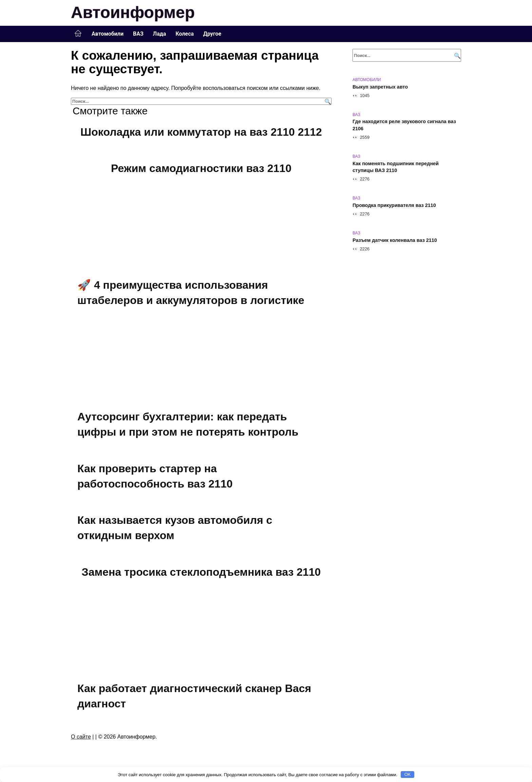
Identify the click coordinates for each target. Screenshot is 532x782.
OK (408, 774)
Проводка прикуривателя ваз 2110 (394, 205)
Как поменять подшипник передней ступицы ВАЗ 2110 (396, 167)
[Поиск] (327, 101)
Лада (160, 34)
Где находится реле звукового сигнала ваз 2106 (404, 125)
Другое (212, 34)
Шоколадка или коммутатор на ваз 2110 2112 (201, 132)
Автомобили (108, 34)
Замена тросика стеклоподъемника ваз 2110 (201, 572)
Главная (78, 34)
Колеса (185, 34)
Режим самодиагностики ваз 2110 (201, 169)
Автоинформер (133, 12)
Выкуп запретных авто (380, 87)
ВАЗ (138, 34)
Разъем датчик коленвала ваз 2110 (395, 240)
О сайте (81, 737)
